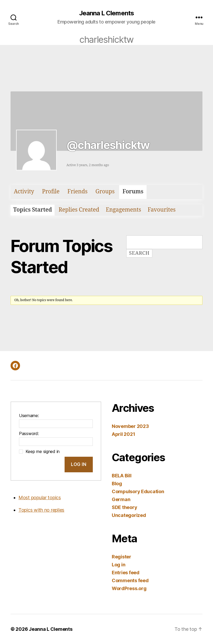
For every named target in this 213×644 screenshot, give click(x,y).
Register (122, 557)
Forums (133, 192)
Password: (29, 433)
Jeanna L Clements (106, 13)
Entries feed (126, 573)
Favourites (162, 210)
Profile (51, 192)
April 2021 (123, 434)
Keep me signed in (43, 451)
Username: (29, 416)
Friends (78, 192)
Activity (24, 192)
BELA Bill (122, 476)
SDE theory (124, 507)
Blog (117, 484)
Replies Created (79, 210)
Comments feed (130, 580)
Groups (105, 192)
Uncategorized (129, 515)
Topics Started (33, 210)
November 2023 (130, 426)
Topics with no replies (41, 510)
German (121, 499)
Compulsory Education (138, 491)
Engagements (123, 210)
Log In (79, 464)
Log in (118, 565)
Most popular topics (40, 498)
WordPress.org (129, 588)
